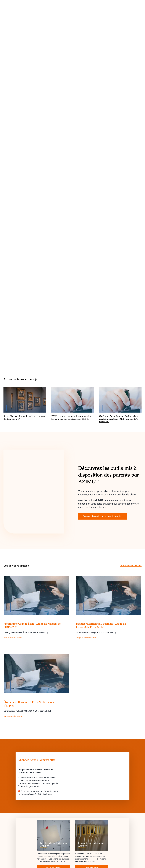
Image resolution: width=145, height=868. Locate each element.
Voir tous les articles (131, 565)
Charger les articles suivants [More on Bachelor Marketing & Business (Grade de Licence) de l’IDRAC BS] (85, 638)
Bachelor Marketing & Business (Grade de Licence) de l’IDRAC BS (101, 625)
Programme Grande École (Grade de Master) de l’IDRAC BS (32, 625)
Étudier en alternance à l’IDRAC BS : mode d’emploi (29, 704)
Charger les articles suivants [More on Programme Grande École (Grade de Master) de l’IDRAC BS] (13, 638)
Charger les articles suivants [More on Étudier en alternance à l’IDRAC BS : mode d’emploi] (13, 716)
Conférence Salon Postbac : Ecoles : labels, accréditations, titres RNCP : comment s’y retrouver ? (119, 419)
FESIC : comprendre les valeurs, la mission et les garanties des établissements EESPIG (72, 417)
